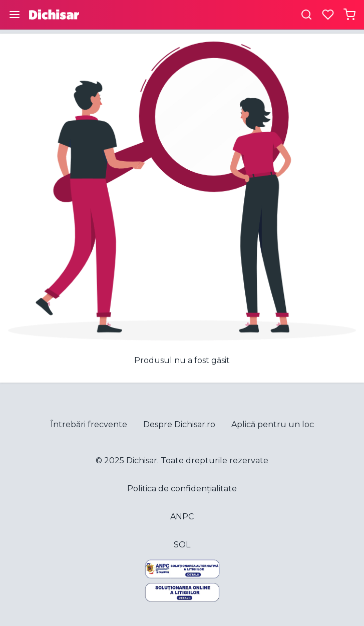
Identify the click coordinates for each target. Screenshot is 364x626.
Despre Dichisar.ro (179, 424)
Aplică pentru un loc (273, 424)
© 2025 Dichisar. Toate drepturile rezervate (182, 460)
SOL (182, 545)
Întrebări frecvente (89, 424)
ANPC (182, 517)
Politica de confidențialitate (182, 489)
